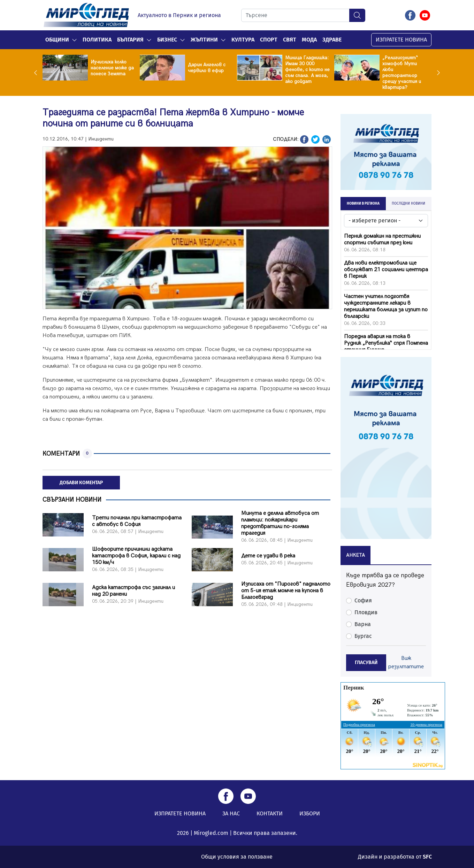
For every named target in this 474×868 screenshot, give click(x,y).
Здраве (332, 40)
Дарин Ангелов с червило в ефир (207, 68)
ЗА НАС (231, 813)
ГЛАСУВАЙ (366, 663)
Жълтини (204, 40)
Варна (363, 624)
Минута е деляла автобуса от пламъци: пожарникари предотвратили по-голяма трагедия (280, 523)
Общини (57, 40)
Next (437, 73)
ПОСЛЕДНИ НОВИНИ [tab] (408, 204)
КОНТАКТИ (270, 813)
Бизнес (167, 40)
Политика (97, 40)
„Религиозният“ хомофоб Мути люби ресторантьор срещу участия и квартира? (402, 73)
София (363, 600)
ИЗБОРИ (310, 813)
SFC (427, 857)
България (130, 40)
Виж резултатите (406, 663)
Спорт (269, 40)
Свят (290, 40)
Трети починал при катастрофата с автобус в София (137, 521)
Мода (309, 40)
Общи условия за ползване (237, 857)
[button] (74, 40)
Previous (37, 73)
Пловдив (366, 612)
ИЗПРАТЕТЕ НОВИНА (401, 40)
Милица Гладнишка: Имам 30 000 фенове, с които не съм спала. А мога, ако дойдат (307, 70)
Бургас (363, 636)
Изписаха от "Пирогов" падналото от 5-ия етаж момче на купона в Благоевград (286, 591)
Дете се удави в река (268, 556)
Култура (243, 40)
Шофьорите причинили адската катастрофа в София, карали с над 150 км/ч (136, 556)
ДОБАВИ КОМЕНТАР (81, 483)
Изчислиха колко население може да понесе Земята (112, 68)
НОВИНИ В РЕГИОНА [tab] (363, 204)
